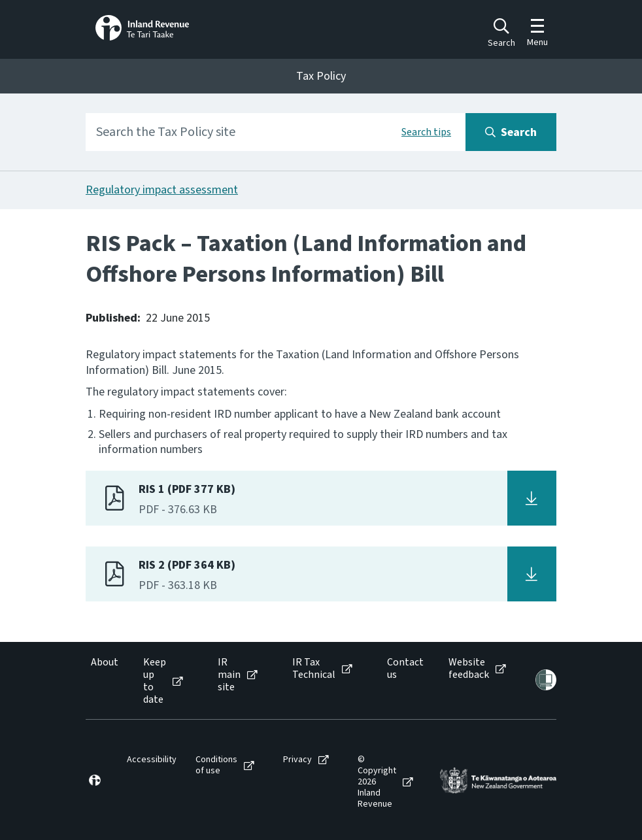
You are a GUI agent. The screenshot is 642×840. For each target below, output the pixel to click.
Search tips (426, 132)
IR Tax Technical (314, 669)
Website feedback (469, 669)
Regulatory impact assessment (162, 190)
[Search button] (511, 132)
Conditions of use (216, 765)
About (105, 663)
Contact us (405, 669)
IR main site (229, 675)
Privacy (297, 760)
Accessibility (152, 760)
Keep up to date (155, 681)
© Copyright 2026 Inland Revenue (377, 782)
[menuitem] (104, 681)
